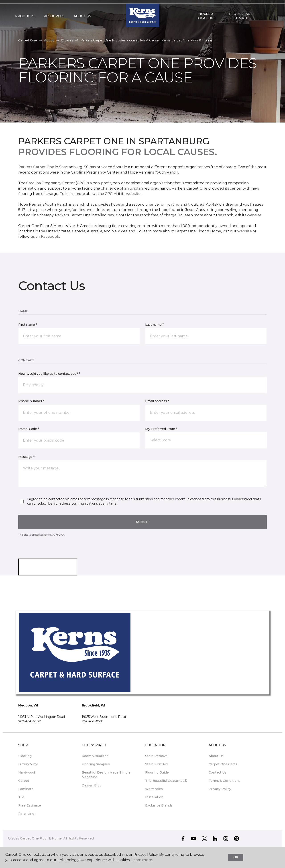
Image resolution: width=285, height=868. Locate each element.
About (49, 40)
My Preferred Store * (161, 429)
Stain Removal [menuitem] (157, 756)
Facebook (50, 236)
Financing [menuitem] (26, 814)
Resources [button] (54, 25)
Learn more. (142, 860)
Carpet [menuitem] (24, 781)
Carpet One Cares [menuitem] (223, 764)
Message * (26, 457)
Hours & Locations (206, 25)
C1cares (67, 40)
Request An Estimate (240, 25)
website (133, 194)
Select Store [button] (27, 7)
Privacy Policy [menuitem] (220, 789)
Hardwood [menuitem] (27, 772)
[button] (260, 25)
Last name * (154, 325)
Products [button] (25, 25)
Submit (142, 522)
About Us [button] (82, 25)
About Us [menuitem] (216, 756)
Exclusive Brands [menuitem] (159, 805)
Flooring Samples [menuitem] (96, 764)
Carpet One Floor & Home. (41, 838)
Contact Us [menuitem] (218, 772)
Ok (236, 857)
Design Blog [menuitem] (92, 785)
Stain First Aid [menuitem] (156, 764)
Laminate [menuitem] (26, 789)
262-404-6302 (30, 721)
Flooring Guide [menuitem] (157, 772)
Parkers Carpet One (36, 167)
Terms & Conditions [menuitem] (225, 781)
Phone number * (31, 401)
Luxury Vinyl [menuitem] (28, 764)
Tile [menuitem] (21, 797)
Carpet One (28, 40)
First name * (28, 325)
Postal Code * (29, 429)
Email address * (157, 401)
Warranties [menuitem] (154, 789)
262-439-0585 (93, 721)
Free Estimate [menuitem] (30, 805)
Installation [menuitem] (154, 797)
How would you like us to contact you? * (49, 374)
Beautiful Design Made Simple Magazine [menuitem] (106, 775)
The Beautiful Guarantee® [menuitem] (166, 781)
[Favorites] (266, 25)
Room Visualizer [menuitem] (95, 756)
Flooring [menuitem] (25, 756)
